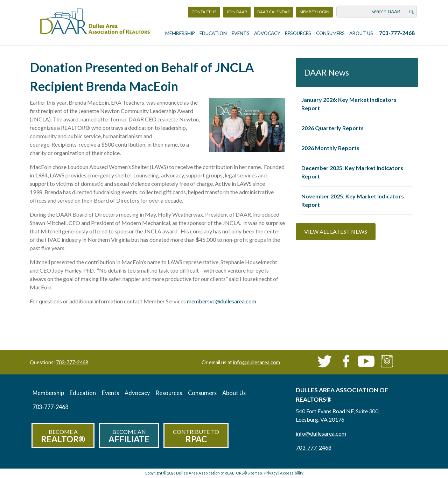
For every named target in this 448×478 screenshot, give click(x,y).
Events (241, 33)
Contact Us (204, 12)
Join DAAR (237, 12)
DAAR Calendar (274, 12)
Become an (129, 436)
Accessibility (292, 473)
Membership (180, 33)
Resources (298, 33)
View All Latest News (336, 231)
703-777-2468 (397, 33)
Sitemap (255, 473)
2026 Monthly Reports (330, 148)
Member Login (314, 13)
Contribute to (196, 436)
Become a (63, 436)
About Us (361, 33)
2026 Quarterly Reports (332, 128)
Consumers (330, 33)
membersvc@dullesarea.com (222, 301)
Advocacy (267, 33)
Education (213, 33)
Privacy (271, 473)
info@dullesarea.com (257, 362)
